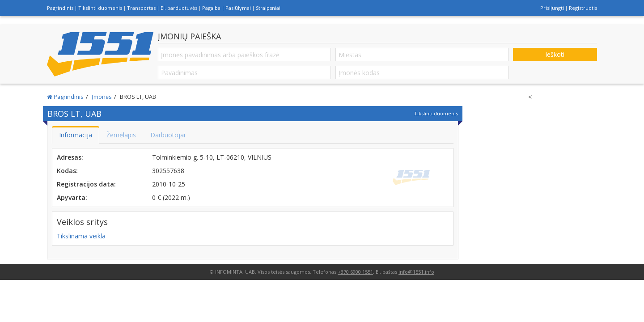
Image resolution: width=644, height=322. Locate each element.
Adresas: (70, 157)
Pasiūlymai (238, 8)
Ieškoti (555, 54)
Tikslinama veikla (81, 236)
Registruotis (583, 8)
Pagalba (211, 8)
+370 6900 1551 (355, 272)
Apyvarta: (72, 197)
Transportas (141, 8)
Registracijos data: (86, 184)
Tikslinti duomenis (100, 8)
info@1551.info (416, 272)
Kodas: (67, 171)
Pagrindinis (60, 8)
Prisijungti (552, 8)
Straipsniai (268, 8)
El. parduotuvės (179, 8)
